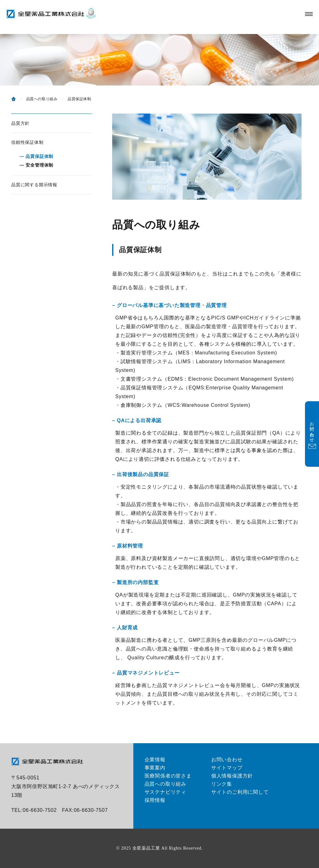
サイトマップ (227, 768)
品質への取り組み (165, 784)
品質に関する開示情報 (34, 185)
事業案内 (155, 768)
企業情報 (155, 760)
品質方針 (20, 123)
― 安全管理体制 (36, 165)
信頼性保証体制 (27, 142)
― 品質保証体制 (36, 156)
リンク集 (222, 784)
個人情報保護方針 (232, 776)
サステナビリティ (165, 792)
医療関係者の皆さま (168, 776)
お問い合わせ (227, 760)
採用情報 (155, 800)
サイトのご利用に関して (240, 792)
